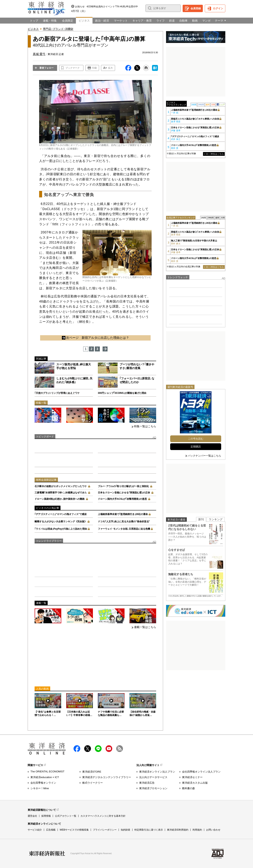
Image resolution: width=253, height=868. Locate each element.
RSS (120, 749)
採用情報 (46, 816)
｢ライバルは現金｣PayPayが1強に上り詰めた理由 (61, 529)
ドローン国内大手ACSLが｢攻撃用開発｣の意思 (122, 499)
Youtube (109, 749)
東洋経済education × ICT (45, 777)
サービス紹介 (35, 830)
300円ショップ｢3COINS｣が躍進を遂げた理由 (122, 393)
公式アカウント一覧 (66, 816)
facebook (77, 749)
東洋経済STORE (92, 772)
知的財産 (126, 830)
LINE (98, 749)
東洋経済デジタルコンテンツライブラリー (107, 777)
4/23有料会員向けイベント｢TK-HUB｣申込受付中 (112, 7)
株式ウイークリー (93, 783)
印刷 (94, 68)
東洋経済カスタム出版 (195, 783)
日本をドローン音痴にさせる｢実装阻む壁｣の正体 (124, 493)
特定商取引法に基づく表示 (149, 830)
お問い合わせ (213, 830)
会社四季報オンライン (43, 783)
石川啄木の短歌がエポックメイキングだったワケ (61, 486)
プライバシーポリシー (105, 830)
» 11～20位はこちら (214, 267)
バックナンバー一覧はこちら (204, 456)
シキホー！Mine (40, 788)
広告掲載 (51, 830)
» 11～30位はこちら (214, 154)
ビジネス (33, 29)
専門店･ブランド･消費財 (58, 29)
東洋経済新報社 (47, 854)
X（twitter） (88, 749)
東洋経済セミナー (192, 777)
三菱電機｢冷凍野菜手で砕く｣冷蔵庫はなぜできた (61, 493)
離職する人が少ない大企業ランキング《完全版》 (61, 522)
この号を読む (196, 439)
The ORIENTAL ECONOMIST (47, 771)
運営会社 (32, 816)
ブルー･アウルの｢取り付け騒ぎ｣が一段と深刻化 (123, 486)
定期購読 (196, 447)
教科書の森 (188, 788)
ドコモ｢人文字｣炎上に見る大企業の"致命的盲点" (124, 522)
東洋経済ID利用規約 (178, 830)
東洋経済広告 (147, 783)
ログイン (218, 8)
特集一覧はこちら (145, 426)
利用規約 (197, 830)
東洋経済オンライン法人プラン (157, 772)
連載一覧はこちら (145, 627)
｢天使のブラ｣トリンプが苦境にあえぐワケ (57, 393)
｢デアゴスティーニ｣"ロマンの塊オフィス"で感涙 (61, 514)
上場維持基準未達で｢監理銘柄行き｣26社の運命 (123, 514)
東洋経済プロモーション (153, 788)
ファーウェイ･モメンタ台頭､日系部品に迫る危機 (124, 529)
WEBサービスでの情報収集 (74, 830)
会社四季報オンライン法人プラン (201, 772)
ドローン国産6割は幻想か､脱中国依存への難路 (60, 499)
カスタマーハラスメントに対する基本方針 (103, 816)
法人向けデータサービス (153, 777)
